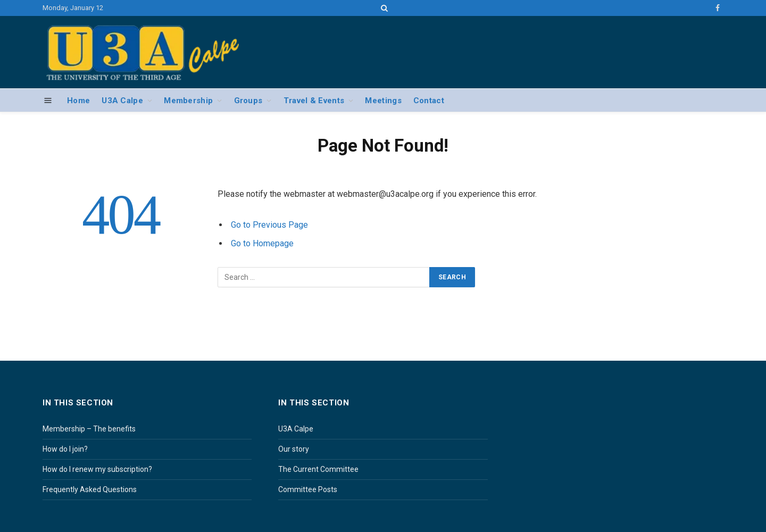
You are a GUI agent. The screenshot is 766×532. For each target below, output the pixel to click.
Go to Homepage (262, 243)
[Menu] (48, 101)
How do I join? (65, 449)
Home (78, 101)
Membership (188, 101)
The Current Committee (318, 469)
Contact (429, 101)
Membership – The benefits (89, 429)
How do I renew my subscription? (97, 469)
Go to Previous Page (269, 225)
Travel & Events (314, 101)
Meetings (383, 101)
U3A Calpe (122, 101)
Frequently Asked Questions (90, 489)
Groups (248, 101)
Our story (294, 449)
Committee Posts (308, 489)
